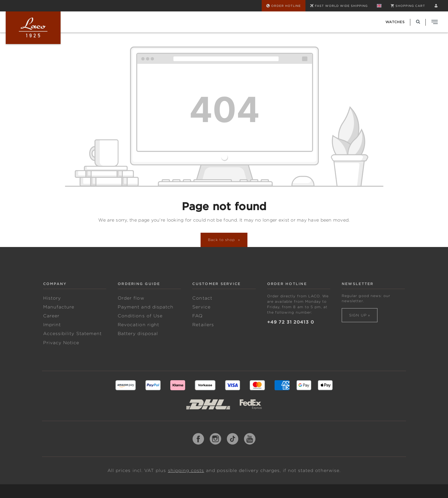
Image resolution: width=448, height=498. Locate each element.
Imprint (52, 325)
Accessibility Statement (72, 334)
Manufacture (59, 307)
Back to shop (222, 240)
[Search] (418, 22)
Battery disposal (138, 334)
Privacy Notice (61, 343)
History (52, 298)
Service (201, 307)
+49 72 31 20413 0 (291, 322)
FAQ (197, 316)
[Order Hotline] (284, 6)
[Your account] (436, 6)
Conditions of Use (140, 316)
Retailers (203, 325)
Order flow (131, 298)
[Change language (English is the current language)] (379, 6)
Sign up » (360, 315)
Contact (202, 298)
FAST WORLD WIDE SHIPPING (339, 6)
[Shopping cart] (408, 6)
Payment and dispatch (146, 307)
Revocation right (138, 325)
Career (51, 316)
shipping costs (186, 471)
